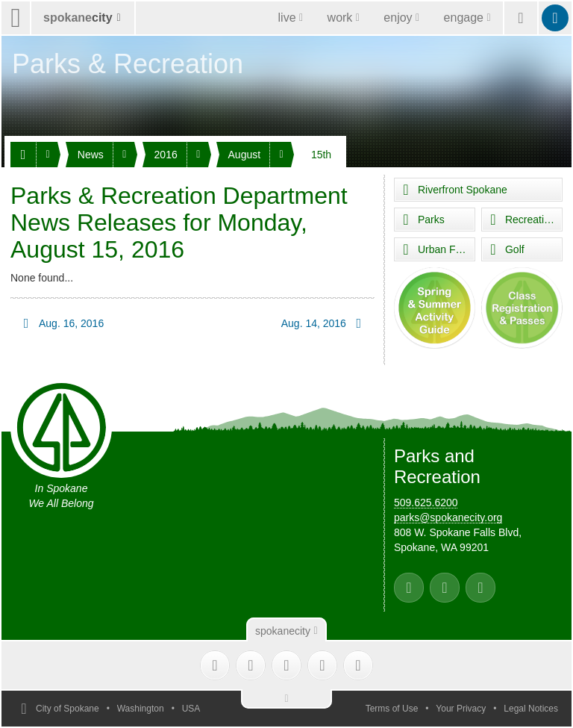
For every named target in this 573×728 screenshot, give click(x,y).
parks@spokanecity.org (448, 517)
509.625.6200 (426, 503)
